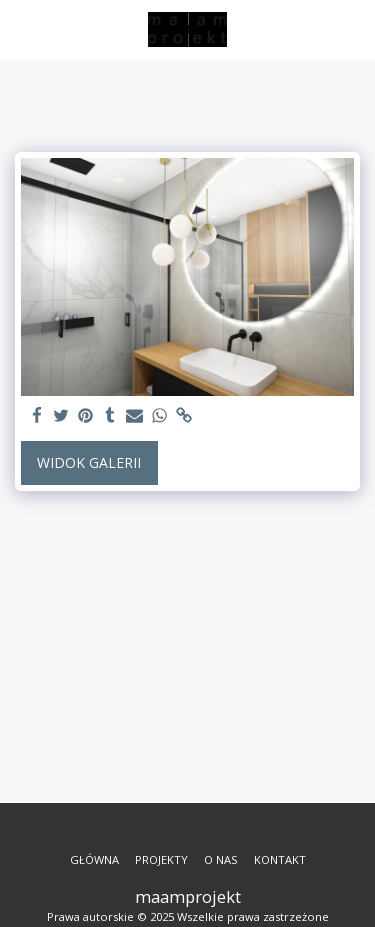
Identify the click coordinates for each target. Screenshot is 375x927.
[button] (22, 28)
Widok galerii (89, 462)
